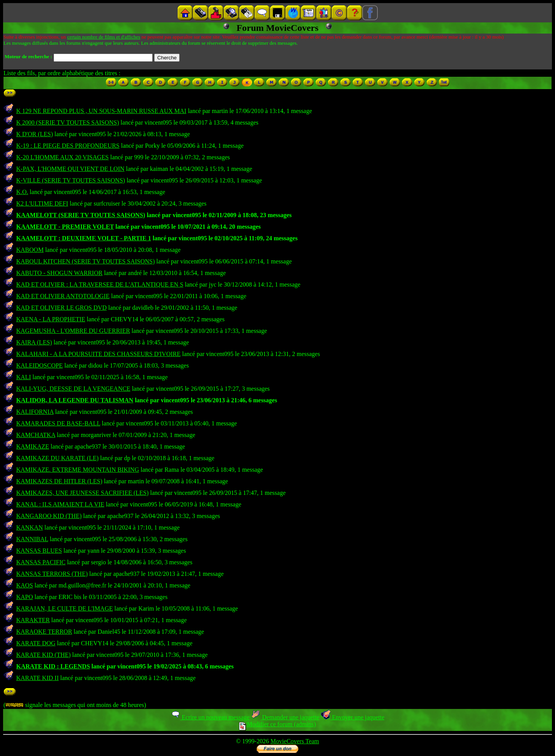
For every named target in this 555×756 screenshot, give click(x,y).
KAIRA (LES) (34, 342)
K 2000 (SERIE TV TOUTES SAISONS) (68, 122)
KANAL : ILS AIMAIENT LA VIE (60, 504)
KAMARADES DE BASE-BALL (58, 423)
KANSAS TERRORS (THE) (52, 574)
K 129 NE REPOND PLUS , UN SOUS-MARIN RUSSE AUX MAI (101, 111)
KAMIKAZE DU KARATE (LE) (57, 458)
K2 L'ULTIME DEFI (42, 203)
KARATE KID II (37, 678)
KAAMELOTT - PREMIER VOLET (65, 227)
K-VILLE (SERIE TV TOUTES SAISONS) (71, 180)
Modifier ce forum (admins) (277, 724)
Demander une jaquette (285, 717)
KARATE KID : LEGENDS (53, 666)
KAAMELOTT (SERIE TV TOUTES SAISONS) (81, 215)
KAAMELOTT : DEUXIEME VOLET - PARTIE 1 (84, 238)
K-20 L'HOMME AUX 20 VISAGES (62, 157)
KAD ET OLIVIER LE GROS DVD (61, 308)
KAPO (25, 597)
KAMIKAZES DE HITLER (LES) (59, 481)
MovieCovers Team (295, 741)
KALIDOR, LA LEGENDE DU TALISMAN (75, 400)
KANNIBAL (32, 539)
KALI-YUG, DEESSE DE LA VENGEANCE (73, 389)
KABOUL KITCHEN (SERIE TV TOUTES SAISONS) (86, 261)
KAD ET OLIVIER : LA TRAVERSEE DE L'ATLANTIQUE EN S (100, 284)
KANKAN (29, 527)
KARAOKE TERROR (44, 632)
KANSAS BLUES (39, 551)
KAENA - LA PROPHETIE (51, 319)
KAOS (25, 585)
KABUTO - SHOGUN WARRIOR (59, 273)
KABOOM (30, 250)
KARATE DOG (36, 643)
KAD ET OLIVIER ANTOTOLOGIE (63, 296)
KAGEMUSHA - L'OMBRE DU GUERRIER (73, 331)
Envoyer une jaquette (352, 717)
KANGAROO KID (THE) (49, 516)
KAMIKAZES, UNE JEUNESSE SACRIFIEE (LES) (82, 493)
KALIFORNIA (35, 412)
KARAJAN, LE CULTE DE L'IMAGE (65, 608)
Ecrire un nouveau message (210, 717)
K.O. (22, 192)
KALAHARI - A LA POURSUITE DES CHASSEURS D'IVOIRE (98, 354)
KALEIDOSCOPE (40, 365)
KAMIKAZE (33, 446)
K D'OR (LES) (34, 134)
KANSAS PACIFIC (41, 562)
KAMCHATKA (36, 435)
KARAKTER (33, 620)
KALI (24, 377)
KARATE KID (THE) (43, 655)
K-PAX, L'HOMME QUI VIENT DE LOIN (70, 169)
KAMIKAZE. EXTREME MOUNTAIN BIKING (78, 470)
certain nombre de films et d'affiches (103, 37)
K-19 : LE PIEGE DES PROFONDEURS (68, 146)
